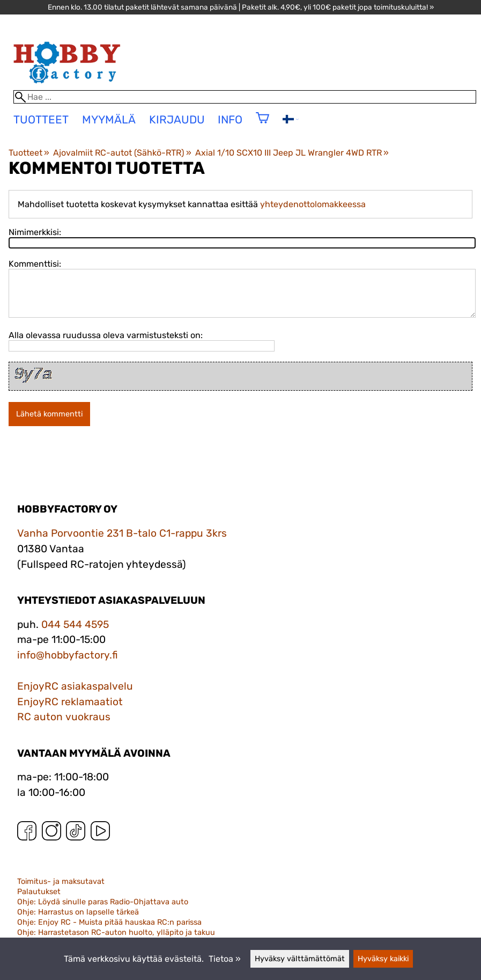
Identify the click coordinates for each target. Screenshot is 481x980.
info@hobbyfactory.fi (68, 655)
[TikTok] (76, 833)
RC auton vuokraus (64, 717)
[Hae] (245, 97)
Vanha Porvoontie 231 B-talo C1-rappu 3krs (122, 533)
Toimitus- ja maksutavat (61, 882)
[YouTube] (100, 833)
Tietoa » (225, 959)
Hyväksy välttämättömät (300, 959)
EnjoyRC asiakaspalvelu (75, 686)
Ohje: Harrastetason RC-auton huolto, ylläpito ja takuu (116, 933)
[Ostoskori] (262, 125)
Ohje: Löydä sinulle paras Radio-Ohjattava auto (103, 902)
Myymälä (109, 120)
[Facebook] (27, 833)
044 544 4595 (75, 624)
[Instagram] (51, 833)
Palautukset (39, 892)
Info (230, 120)
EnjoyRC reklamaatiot (70, 702)
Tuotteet (29, 153)
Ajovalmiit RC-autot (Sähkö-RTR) (122, 153)
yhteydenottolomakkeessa (313, 204)
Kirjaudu (177, 120)
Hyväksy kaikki (383, 959)
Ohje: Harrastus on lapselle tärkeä (78, 912)
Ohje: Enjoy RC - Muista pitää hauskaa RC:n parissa (109, 922)
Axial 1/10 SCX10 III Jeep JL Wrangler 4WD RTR (292, 153)
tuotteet (41, 120)
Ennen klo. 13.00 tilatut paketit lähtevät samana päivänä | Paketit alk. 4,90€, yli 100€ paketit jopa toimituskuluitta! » (241, 7)
